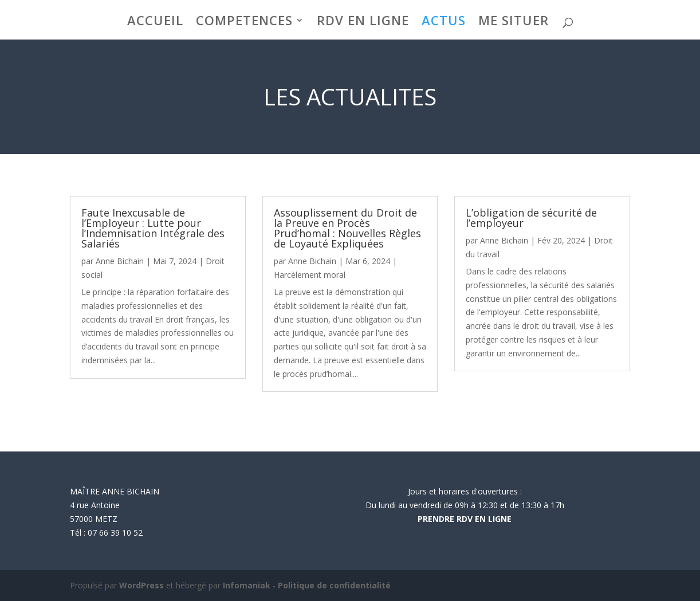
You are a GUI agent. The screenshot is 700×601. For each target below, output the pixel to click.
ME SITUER (514, 22)
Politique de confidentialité (334, 585)
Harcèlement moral (310, 275)
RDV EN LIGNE (363, 22)
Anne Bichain (120, 261)
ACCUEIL (155, 22)
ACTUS (444, 22)
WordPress (141, 585)
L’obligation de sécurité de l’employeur (531, 218)
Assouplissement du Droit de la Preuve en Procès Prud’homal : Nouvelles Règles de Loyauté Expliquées (347, 228)
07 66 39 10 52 (115, 533)
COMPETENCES (244, 22)
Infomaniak (247, 585)
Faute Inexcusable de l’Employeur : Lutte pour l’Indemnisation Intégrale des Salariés (153, 228)
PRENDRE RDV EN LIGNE (465, 519)
